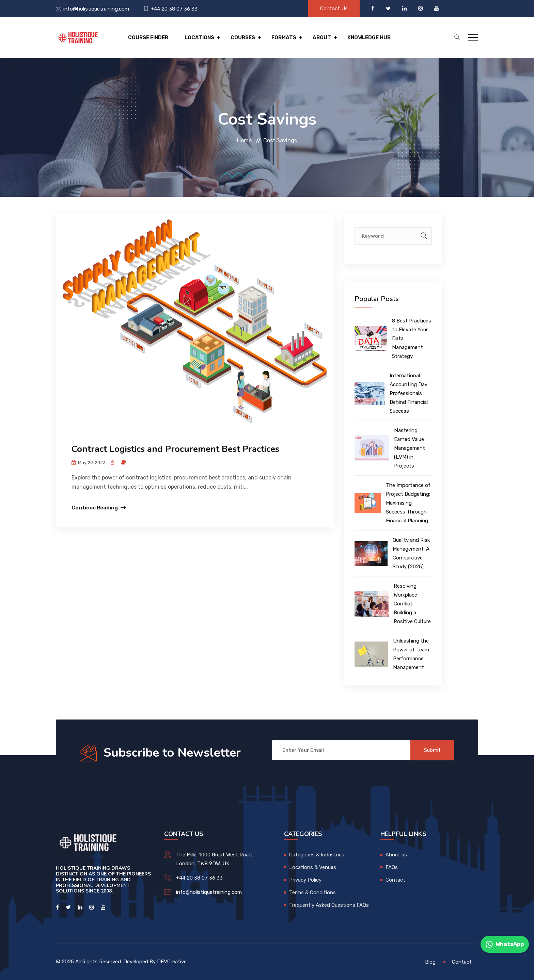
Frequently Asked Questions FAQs (329, 905)
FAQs (392, 867)
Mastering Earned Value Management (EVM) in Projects (410, 448)
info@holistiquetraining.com (96, 9)
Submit (432, 750)
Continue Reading (95, 508)
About (322, 37)
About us (396, 855)
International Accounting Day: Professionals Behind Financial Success (409, 393)
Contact (395, 880)
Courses (243, 37)
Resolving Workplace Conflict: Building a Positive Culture (412, 604)
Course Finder (148, 37)
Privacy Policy (305, 880)
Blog (430, 962)
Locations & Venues (313, 867)
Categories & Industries (317, 855)
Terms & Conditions (312, 892)
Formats (284, 37)
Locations (199, 37)
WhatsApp (505, 944)
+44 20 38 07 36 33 (174, 9)
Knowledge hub (369, 37)
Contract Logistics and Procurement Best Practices (175, 449)
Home (244, 140)
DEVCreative (172, 962)
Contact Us (334, 9)
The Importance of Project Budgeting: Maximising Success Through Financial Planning (408, 503)
